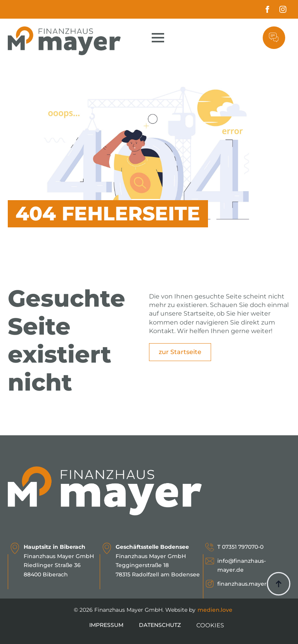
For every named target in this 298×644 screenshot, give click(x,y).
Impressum (106, 625)
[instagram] (283, 9)
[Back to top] (279, 584)
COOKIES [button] (210, 625)
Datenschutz (160, 625)
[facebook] (267, 9)
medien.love (215, 610)
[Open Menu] (158, 38)
